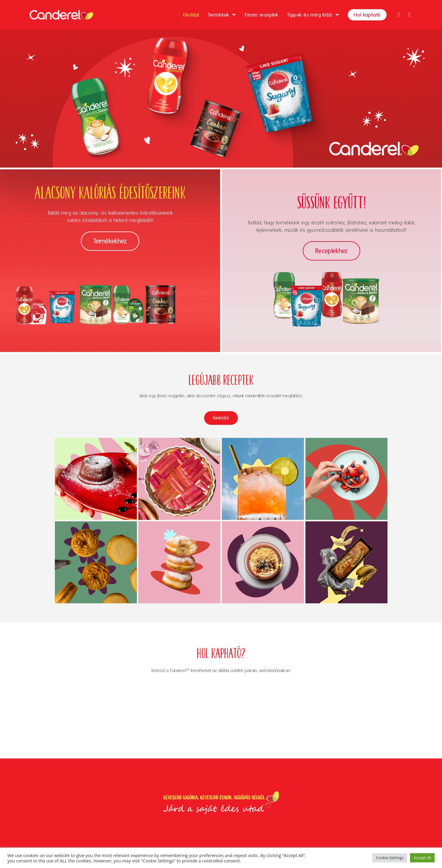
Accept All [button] (422, 858)
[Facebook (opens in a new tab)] (399, 15)
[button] (110, 241)
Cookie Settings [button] (390, 858)
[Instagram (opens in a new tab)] (409, 15)
